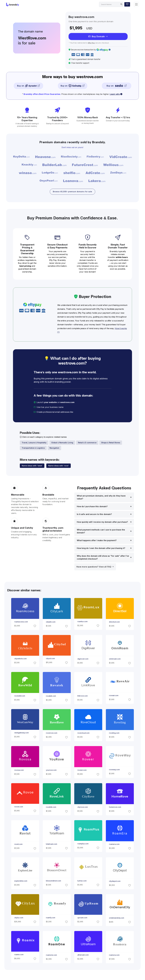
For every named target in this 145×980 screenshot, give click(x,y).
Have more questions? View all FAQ (95, 567)
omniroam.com (115, 659)
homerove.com (115, 807)
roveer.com (82, 770)
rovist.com (18, 845)
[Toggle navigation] (136, 4)
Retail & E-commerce (87, 443)
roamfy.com (50, 918)
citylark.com (51, 622)
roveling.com (114, 733)
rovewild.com (20, 696)
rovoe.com (19, 807)
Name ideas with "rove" (59, 466)
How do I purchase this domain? (92, 507)
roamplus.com (83, 844)
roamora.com (114, 955)
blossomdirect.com (53, 881)
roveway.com (114, 770)
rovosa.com (19, 770)
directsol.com (114, 622)
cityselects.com (20, 659)
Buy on (28, 86)
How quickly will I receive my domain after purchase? (102, 522)
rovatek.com (51, 696)
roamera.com (114, 845)
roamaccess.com (21, 622)
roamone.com (51, 955)
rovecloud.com (83, 733)
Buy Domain (98, 37)
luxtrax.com (82, 881)
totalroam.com (51, 844)
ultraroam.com (83, 955)
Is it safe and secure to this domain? (94, 515)
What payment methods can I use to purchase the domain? (101, 532)
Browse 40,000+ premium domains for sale (72, 192)
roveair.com (114, 696)
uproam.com (82, 918)
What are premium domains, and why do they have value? (101, 498)
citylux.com (19, 918)
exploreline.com (21, 881)
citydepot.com (115, 882)
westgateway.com (22, 733)
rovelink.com (51, 807)
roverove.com (51, 733)
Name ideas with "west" (32, 466)
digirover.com (83, 659)
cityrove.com (83, 807)
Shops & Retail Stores (111, 443)
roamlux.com (82, 622)
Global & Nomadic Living (62, 443)
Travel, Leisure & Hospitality (34, 443)
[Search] (111, 4)
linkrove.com (83, 696)
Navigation (54, 448)
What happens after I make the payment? (97, 541)
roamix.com (19, 955)
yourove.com (51, 770)
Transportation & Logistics (33, 448)
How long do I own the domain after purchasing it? (101, 549)
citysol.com (50, 659)
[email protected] (82, 412)
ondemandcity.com (117, 918)
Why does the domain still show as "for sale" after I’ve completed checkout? (103, 558)
